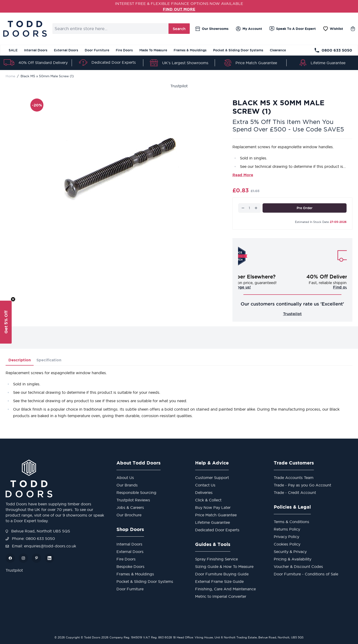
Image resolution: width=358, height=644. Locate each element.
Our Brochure (129, 515)
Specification (49, 360)
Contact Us (205, 485)
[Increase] (256, 208)
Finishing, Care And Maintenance (225, 589)
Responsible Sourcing (136, 493)
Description (20, 360)
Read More (243, 175)
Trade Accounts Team (294, 478)
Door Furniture (97, 50)
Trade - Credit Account (295, 493)
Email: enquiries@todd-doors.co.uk (41, 546)
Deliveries (204, 493)
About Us (125, 478)
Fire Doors (124, 50)
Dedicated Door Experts (114, 62)
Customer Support (212, 478)
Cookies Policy (287, 544)
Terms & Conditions (291, 522)
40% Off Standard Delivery (43, 63)
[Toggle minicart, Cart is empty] (353, 29)
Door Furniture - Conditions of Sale (306, 574)
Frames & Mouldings (190, 50)
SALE (13, 50)
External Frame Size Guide (219, 581)
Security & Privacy (290, 552)
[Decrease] (243, 208)
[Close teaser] (13, 299)
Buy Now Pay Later (213, 507)
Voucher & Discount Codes (298, 567)
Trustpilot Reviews (133, 500)
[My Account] (249, 29)
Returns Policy (287, 529)
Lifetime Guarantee (328, 63)
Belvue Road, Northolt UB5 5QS (38, 531)
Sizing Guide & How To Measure (224, 567)
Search (179, 29)
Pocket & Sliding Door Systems (238, 50)
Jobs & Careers (130, 507)
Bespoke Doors (130, 567)
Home (10, 76)
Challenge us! (292, 287)
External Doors (66, 50)
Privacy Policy (286, 537)
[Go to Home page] (25, 29)
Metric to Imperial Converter (221, 596)
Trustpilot (179, 86)
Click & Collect (208, 500)
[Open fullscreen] (120, 166)
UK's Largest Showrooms (185, 63)
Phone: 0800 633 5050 (30, 538)
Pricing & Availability (293, 559)
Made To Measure (153, 50)
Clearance (278, 50)
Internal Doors (36, 50)
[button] (6, 322)
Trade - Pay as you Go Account (302, 485)
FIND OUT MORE (179, 9)
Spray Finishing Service (216, 559)
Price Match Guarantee (256, 63)
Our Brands (127, 485)
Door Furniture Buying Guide (222, 574)
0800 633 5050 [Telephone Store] (333, 50)
